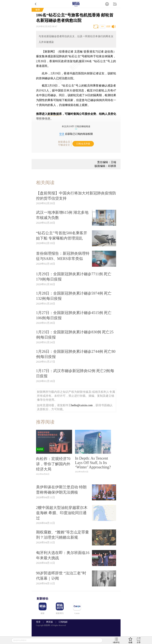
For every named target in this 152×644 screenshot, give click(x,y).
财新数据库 (55, 114)
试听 (108, 26)
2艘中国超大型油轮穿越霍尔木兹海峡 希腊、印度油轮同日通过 (62, 513)
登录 (62, 134)
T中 (102, 27)
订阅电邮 (62, 622)
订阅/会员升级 (83, 144)
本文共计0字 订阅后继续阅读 (76, 126)
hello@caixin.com (82, 405)
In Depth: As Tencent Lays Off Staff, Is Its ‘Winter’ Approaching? (93, 463)
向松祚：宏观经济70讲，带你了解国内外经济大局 (53, 464)
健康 (38, 10)
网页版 (50, 622)
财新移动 (42, 599)
